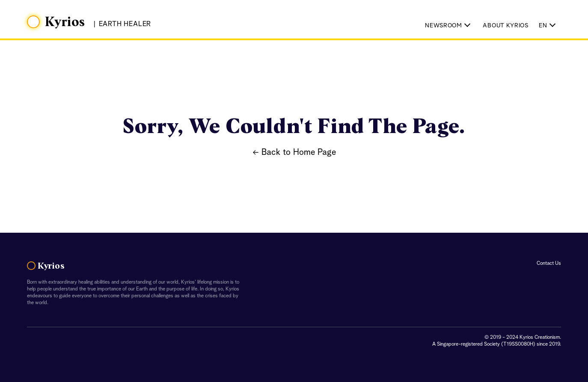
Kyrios (65, 22)
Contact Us (549, 264)
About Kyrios (505, 26)
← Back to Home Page (294, 153)
